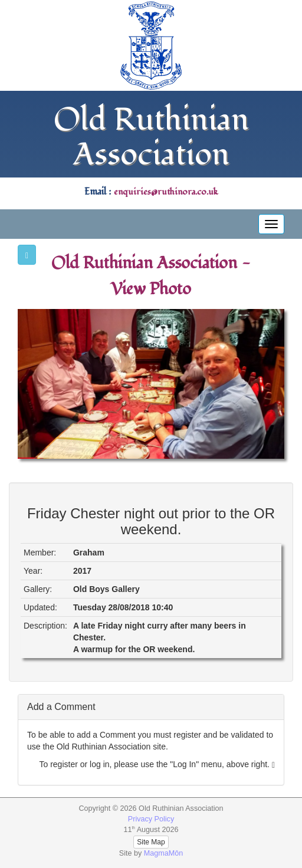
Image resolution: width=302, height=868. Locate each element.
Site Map (151, 842)
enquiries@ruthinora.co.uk (166, 192)
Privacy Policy (151, 819)
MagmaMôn (164, 853)
